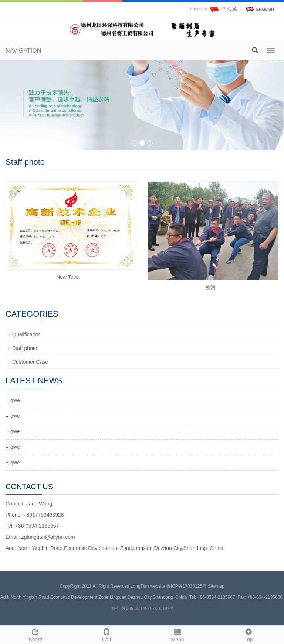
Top (248, 634)
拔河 (210, 287)
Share (35, 634)
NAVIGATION (23, 51)
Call (106, 634)
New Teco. (68, 277)
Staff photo (25, 348)
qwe (15, 400)
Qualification (26, 334)
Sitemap (216, 586)
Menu (177, 634)
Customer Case (30, 362)
